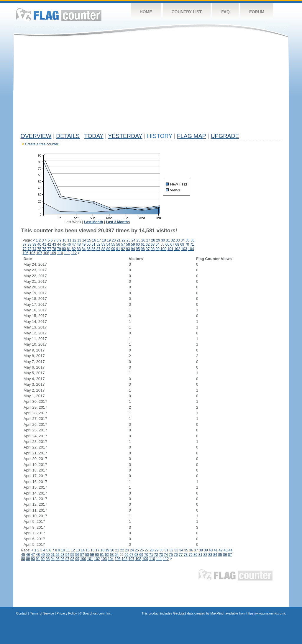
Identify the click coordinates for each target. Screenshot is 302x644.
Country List (187, 12)
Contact (22, 613)
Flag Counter (59, 15)
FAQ (225, 12)
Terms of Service (42, 613)
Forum (257, 12)
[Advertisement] (151, 86)
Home (146, 12)
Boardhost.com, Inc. (97, 613)
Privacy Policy (67, 613)
